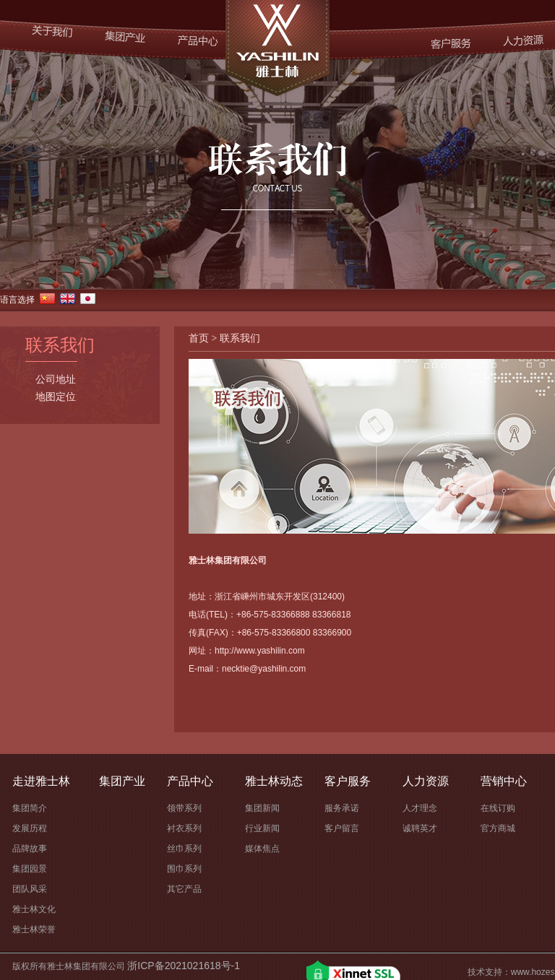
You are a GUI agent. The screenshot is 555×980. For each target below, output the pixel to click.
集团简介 (30, 808)
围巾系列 (184, 869)
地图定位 (56, 397)
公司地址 (56, 380)
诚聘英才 (420, 828)
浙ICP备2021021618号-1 (184, 966)
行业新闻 (262, 828)
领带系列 (184, 808)
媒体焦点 (262, 849)
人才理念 (420, 808)
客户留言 (342, 828)
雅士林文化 (34, 909)
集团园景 (30, 869)
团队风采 (30, 889)
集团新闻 (262, 808)
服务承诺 (342, 808)
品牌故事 (30, 849)
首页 (199, 338)
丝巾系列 (184, 849)
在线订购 (498, 808)
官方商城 (498, 828)
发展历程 (30, 828)
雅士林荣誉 (34, 929)
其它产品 (184, 889)
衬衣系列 (184, 828)
